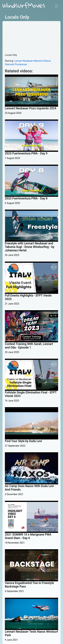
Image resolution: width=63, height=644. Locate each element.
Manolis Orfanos (42, 61)
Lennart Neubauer (24, 61)
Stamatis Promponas (16, 64)
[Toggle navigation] (57, 6)
